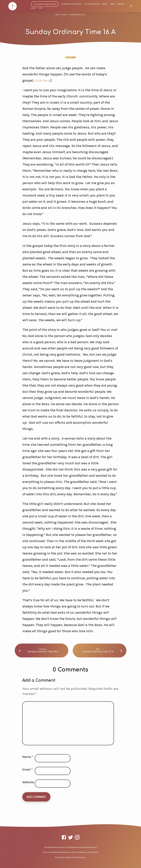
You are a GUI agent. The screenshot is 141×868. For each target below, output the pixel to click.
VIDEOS (112, 4)
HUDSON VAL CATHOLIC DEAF (71, 4)
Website (28, 782)
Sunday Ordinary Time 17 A (98, 652)
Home (56, 15)
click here (42, 80)
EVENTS (34, 8)
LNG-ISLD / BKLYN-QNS (92, 4)
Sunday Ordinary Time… (78, 15)
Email (27, 769)
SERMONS (121, 4)
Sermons (64, 15)
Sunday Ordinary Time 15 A (43, 652)
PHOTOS (105, 4)
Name (28, 757)
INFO (40, 8)
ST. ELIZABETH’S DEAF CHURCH (45, 4)
